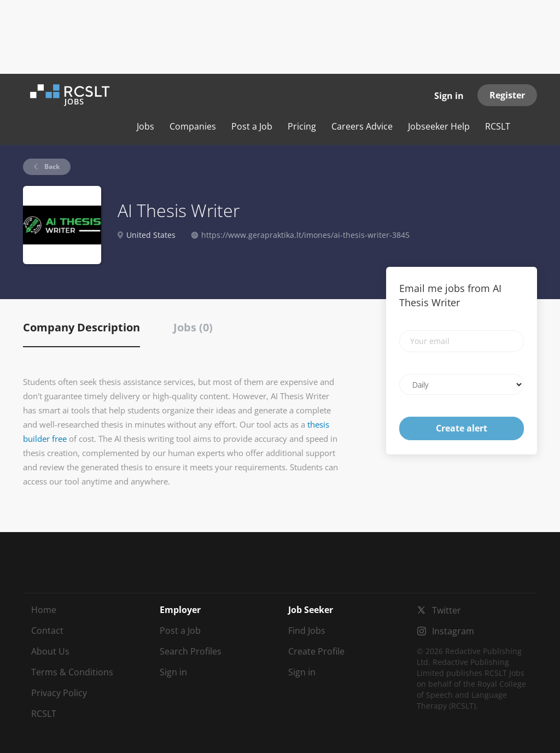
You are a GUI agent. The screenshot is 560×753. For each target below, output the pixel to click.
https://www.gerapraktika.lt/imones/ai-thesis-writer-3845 (305, 235)
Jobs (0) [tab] (193, 327)
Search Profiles (191, 651)
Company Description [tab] (81, 327)
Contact (47, 631)
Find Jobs (307, 631)
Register (507, 95)
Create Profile (316, 651)
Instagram (453, 631)
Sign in (449, 96)
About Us (50, 651)
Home (44, 610)
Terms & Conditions (72, 672)
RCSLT (44, 714)
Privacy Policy (59, 693)
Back (51, 167)
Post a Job (180, 631)
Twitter (447, 610)
